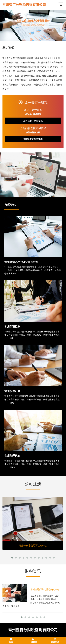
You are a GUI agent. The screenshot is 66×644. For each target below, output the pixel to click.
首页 (11, 642)
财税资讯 (33, 571)
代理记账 (10, 205)
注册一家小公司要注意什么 (33, 545)
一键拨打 (33, 642)
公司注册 (33, 484)
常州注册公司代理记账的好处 (45, 589)
